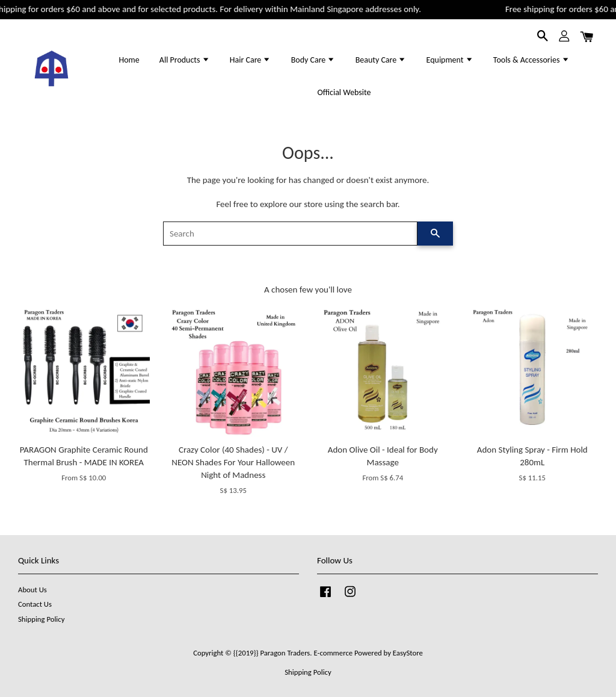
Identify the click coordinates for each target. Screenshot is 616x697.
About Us (32, 590)
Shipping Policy (41, 619)
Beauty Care (381, 60)
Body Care (313, 60)
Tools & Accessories (531, 60)
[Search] (290, 234)
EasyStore (408, 653)
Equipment (450, 60)
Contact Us (35, 604)
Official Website (344, 92)
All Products (185, 60)
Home (129, 60)
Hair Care (251, 60)
